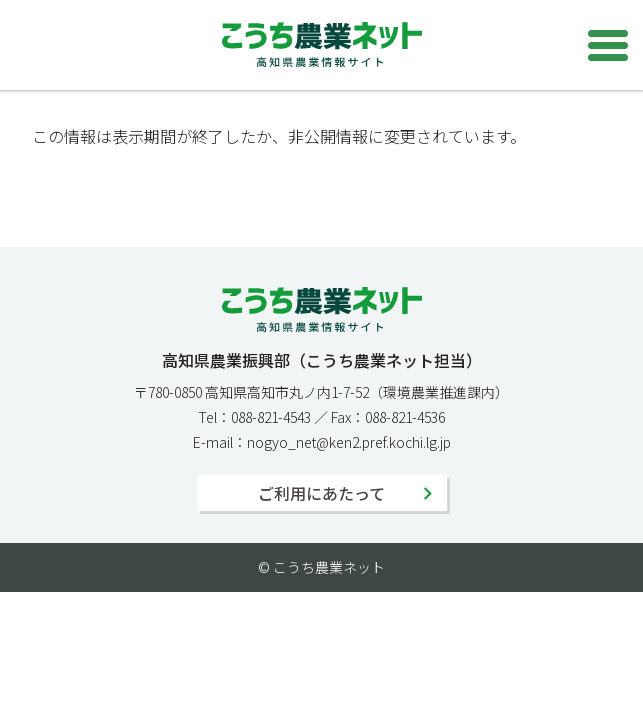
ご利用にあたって (321, 493)
